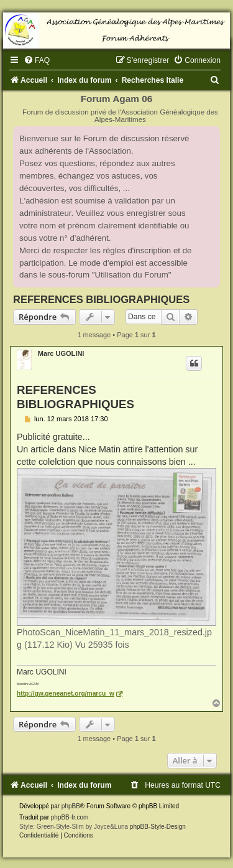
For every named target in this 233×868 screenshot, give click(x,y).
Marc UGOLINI (61, 353)
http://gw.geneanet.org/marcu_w (66, 693)
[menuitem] (37, 60)
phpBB (71, 806)
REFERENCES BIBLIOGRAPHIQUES (101, 299)
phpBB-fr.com (70, 817)
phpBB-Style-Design (158, 827)
